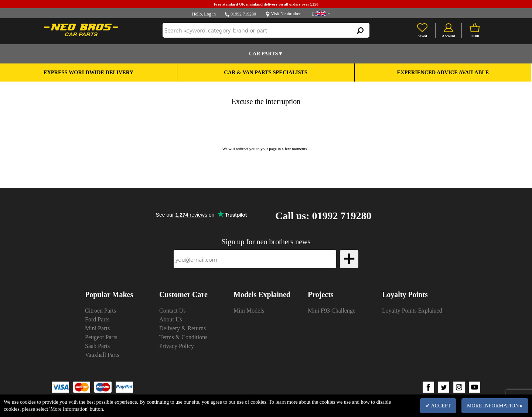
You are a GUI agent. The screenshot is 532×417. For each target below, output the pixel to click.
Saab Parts (97, 346)
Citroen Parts (100, 311)
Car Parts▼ (266, 54)
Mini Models (249, 311)
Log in (210, 14)
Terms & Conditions (183, 337)
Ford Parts (97, 319)
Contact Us (173, 311)
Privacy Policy (177, 346)
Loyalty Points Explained (412, 311)
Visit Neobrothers (287, 14)
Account (449, 36)
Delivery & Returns (183, 328)
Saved (422, 36)
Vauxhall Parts (102, 355)
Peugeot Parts (101, 337)
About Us (171, 319)
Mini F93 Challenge (332, 311)
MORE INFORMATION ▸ (495, 406)
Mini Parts (97, 328)
